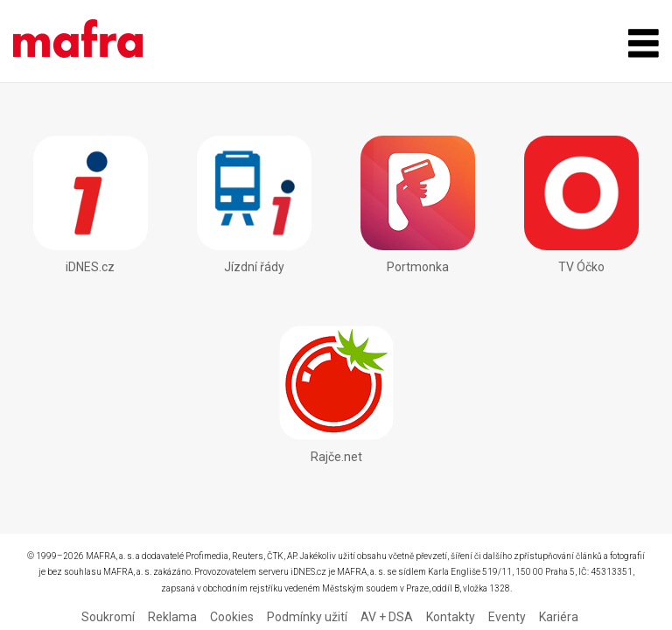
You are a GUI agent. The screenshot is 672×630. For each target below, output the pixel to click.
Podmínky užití (307, 617)
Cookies (232, 617)
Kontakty (451, 617)
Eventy (507, 617)
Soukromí (108, 617)
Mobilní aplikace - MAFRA (78, 41)
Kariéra (559, 617)
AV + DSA (387, 617)
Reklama (172, 617)
